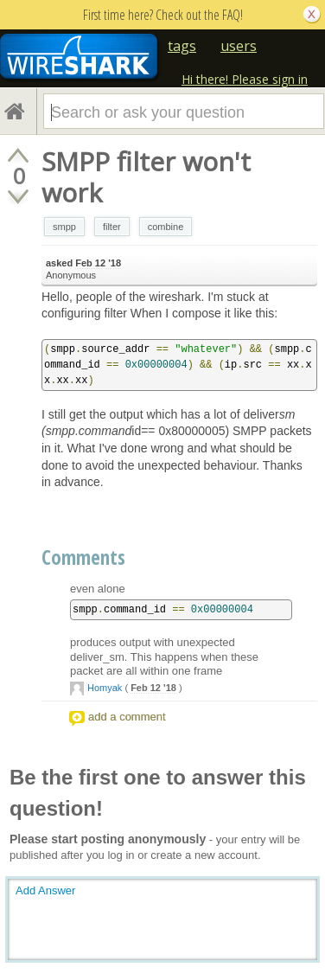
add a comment (127, 717)
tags (182, 46)
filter (112, 227)
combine (166, 227)
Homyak (105, 688)
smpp (64, 227)
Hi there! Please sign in (245, 79)
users (239, 46)
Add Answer (45, 890)
